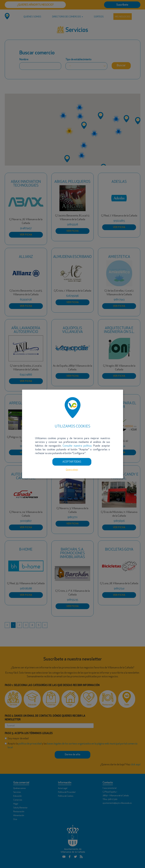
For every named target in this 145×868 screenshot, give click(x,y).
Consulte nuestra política (77, 446)
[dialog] (73, 434)
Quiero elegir (72, 470)
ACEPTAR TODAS (72, 462)
